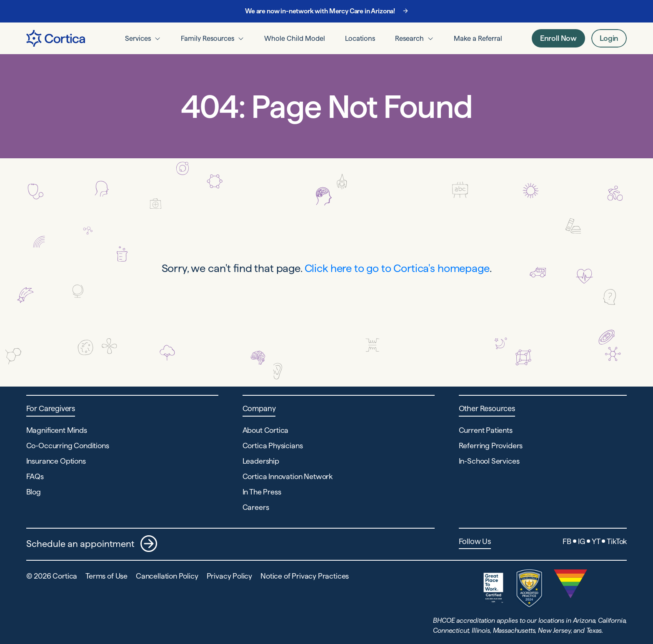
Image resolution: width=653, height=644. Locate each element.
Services (138, 38)
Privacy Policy (229, 576)
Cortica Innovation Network (288, 476)
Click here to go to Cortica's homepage (397, 268)
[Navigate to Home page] (56, 38)
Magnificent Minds (57, 430)
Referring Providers (491, 446)
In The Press (262, 492)
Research (409, 38)
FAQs (35, 476)
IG (582, 541)
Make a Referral (478, 38)
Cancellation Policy (167, 576)
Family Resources (208, 38)
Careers (256, 507)
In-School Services (489, 461)
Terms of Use (106, 576)
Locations (360, 38)
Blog (34, 492)
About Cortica (266, 430)
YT (596, 541)
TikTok (617, 541)
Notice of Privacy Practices (305, 576)
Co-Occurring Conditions (68, 446)
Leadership (261, 461)
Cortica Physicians (273, 446)
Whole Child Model (295, 38)
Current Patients (486, 430)
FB (567, 541)
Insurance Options (56, 461)
